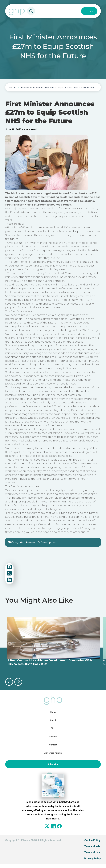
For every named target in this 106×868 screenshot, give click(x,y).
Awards (53, 738)
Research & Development (42, 542)
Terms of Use (92, 856)
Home (12, 87)
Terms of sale (92, 850)
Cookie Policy (92, 844)
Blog (53, 729)
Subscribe (53, 768)
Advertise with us (53, 756)
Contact (53, 747)
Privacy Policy (93, 862)
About (53, 720)
